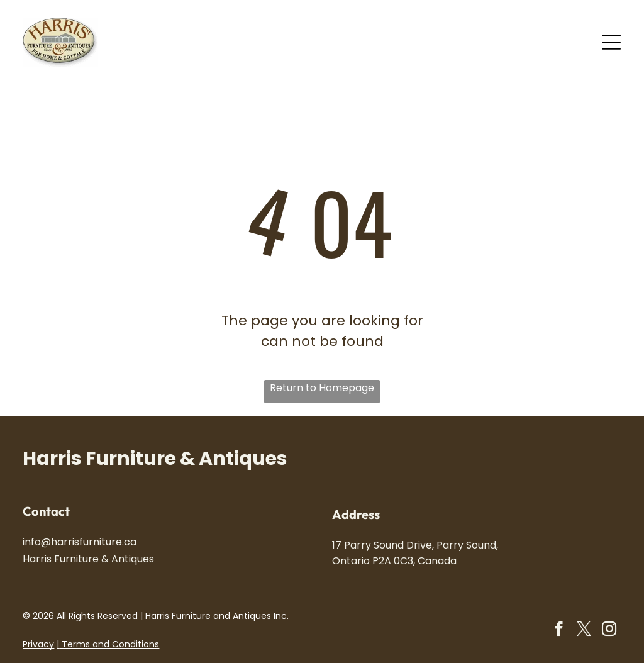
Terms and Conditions (110, 644)
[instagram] (609, 630)
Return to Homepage (322, 388)
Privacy (38, 644)
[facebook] (559, 630)
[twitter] (584, 630)
